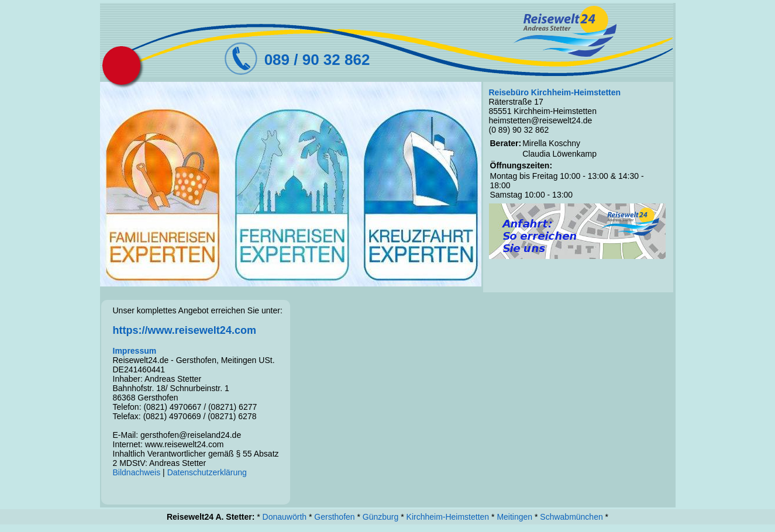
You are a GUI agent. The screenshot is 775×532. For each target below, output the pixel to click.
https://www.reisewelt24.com (185, 330)
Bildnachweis (137, 472)
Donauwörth (285, 517)
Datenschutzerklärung (207, 472)
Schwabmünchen (571, 517)
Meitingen (514, 517)
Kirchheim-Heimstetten (448, 517)
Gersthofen (334, 517)
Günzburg (380, 517)
